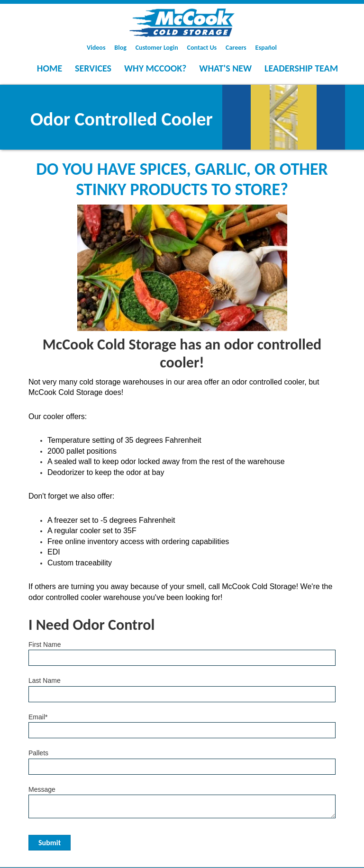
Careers (236, 48)
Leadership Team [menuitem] (301, 68)
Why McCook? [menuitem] (155, 68)
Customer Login (157, 48)
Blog (120, 48)
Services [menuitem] (93, 68)
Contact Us (202, 48)
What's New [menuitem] (225, 68)
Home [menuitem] (50, 68)
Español (266, 48)
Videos (96, 48)
